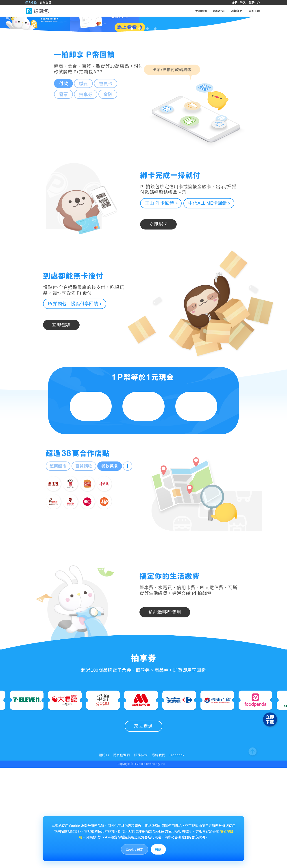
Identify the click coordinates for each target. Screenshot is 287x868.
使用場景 (201, 11)
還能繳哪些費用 (165, 712)
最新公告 (219, 11)
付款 (63, 183)
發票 (63, 194)
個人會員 (31, 3)
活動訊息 (237, 11)
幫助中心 (254, 3)
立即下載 (254, 11)
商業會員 (45, 3)
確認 (162, 860)
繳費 (83, 183)
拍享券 (86, 194)
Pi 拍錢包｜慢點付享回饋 (75, 404)
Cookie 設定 (132, 860)
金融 (108, 194)
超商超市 (58, 566)
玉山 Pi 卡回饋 (161, 303)
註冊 (234, 3)
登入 (243, 3)
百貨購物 (84, 566)
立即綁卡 (158, 324)
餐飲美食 (110, 566)
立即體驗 (61, 425)
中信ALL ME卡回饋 (209, 303)
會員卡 (106, 183)
